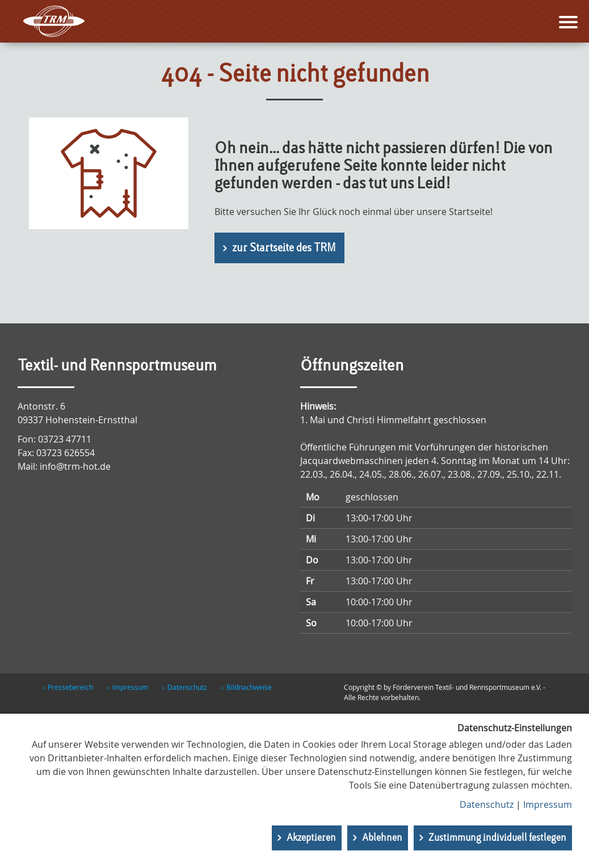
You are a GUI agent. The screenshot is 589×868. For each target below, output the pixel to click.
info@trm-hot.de (75, 466)
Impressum (130, 687)
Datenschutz (187, 687)
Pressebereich (70, 687)
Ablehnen (382, 838)
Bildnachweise (249, 687)
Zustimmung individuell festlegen (497, 838)
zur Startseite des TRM (284, 248)
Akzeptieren (311, 838)
